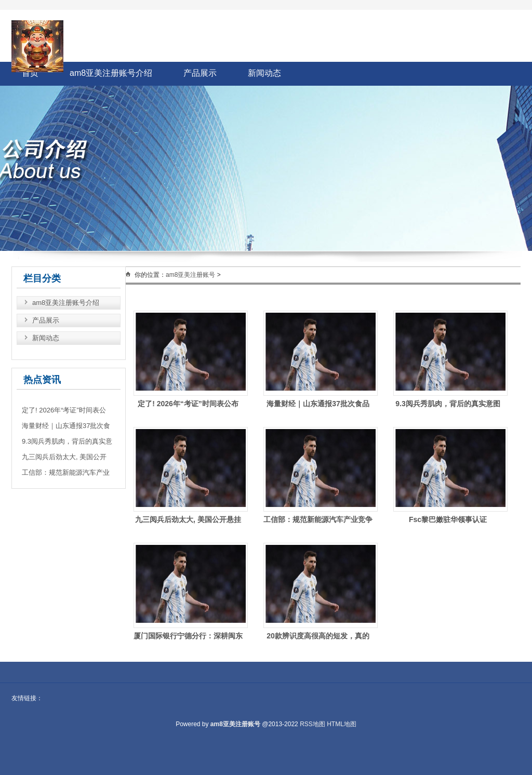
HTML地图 (342, 724)
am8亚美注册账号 (190, 275)
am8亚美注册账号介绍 (111, 73)
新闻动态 (264, 73)
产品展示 (200, 73)
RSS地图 (312, 724)
